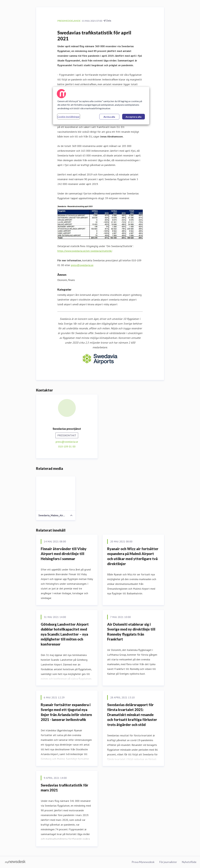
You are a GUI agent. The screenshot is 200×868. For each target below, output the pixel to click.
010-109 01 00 (67, 446)
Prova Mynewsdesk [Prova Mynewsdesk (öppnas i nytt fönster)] (143, 862)
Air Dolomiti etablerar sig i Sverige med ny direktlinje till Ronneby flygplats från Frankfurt (131, 632)
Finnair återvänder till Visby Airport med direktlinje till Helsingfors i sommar (64, 554)
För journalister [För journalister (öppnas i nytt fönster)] (168, 862)
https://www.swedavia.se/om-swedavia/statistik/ (85, 251)
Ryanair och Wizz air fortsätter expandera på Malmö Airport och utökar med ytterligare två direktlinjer (133, 556)
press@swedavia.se (82, 265)
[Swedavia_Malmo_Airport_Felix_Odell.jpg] (56, 493)
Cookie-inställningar (69, 117)
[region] (101, 106)
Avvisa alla (109, 117)
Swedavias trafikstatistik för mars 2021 (64, 788)
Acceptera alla (134, 117)
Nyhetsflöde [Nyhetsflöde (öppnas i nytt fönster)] (189, 862)
